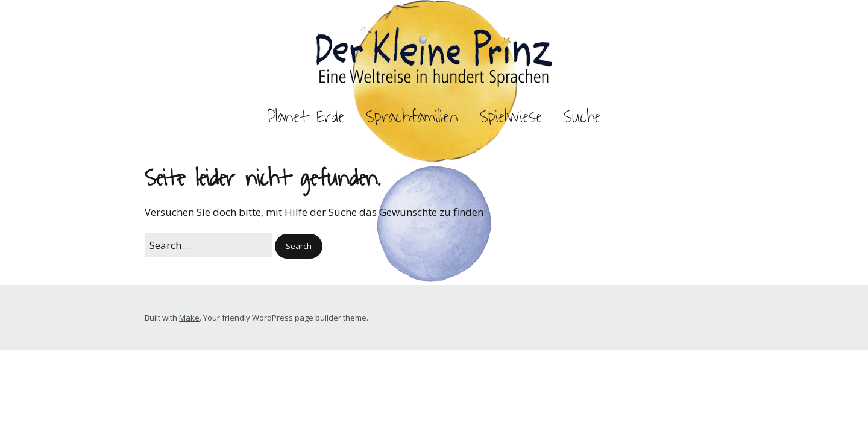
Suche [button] (582, 117)
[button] (299, 246)
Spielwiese (511, 117)
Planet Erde (306, 117)
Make (189, 318)
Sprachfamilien (412, 117)
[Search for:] (209, 245)
